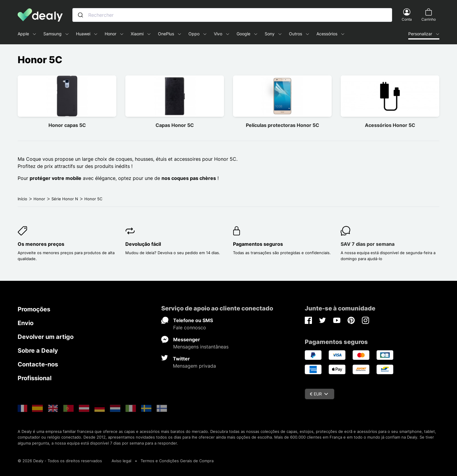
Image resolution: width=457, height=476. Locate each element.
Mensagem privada (194, 366)
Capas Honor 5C (175, 125)
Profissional (35, 378)
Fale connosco (190, 328)
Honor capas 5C (67, 125)
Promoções (34, 309)
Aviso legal (121, 461)
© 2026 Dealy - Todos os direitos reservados (60, 461)
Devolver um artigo (46, 337)
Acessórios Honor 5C (390, 125)
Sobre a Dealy (38, 351)
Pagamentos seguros (258, 244)
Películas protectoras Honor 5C (282, 125)
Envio (26, 323)
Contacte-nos (38, 364)
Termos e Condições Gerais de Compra (177, 461)
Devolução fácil (143, 244)
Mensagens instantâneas (201, 347)
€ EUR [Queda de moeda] (319, 394)
